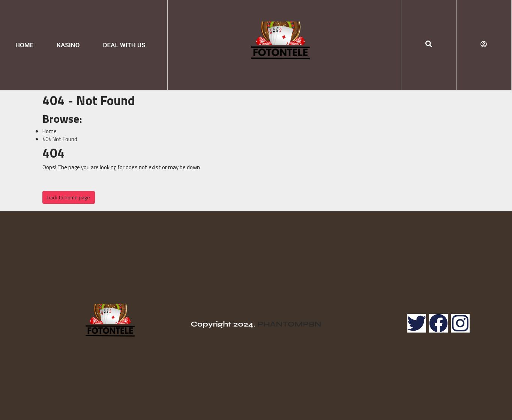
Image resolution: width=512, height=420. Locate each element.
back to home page (69, 197)
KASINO (68, 45)
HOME (24, 45)
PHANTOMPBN (289, 324)
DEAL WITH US (124, 45)
